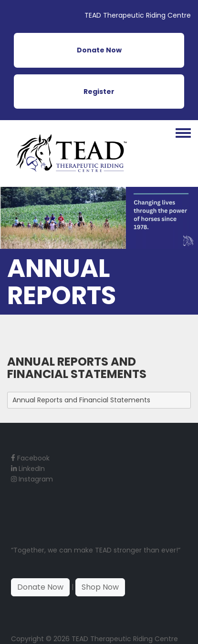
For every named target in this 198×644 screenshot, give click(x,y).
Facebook (30, 458)
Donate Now (99, 50)
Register (99, 92)
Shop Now (100, 587)
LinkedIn (28, 469)
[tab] (99, 400)
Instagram (32, 479)
